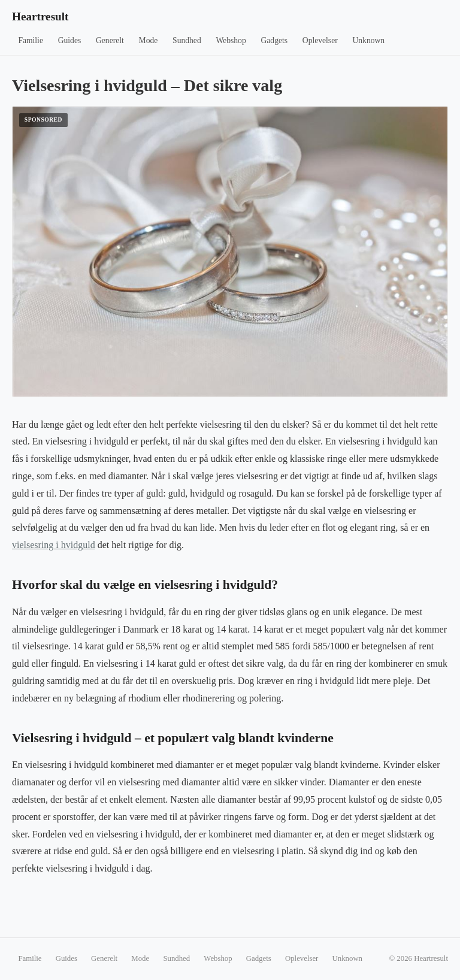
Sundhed (187, 40)
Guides (70, 40)
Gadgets (275, 40)
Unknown (369, 40)
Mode (149, 40)
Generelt (110, 40)
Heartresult (40, 16)
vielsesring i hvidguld (54, 545)
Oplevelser (320, 40)
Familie (31, 40)
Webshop (231, 40)
